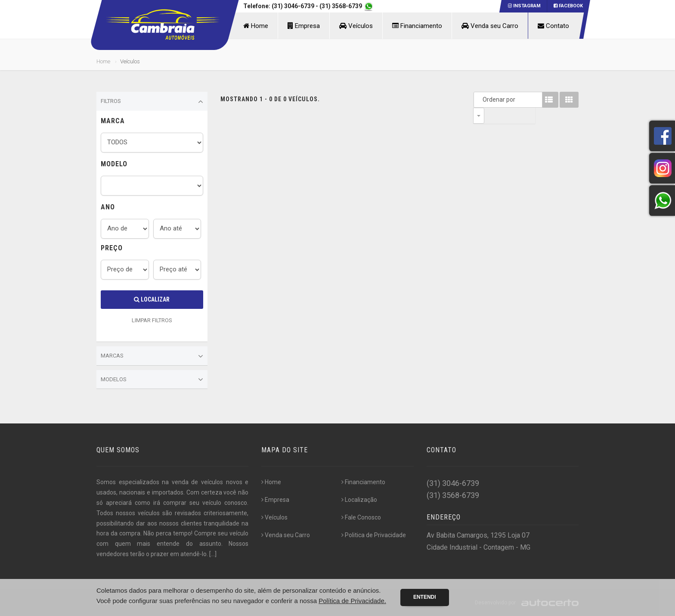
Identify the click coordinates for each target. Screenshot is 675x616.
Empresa (304, 26)
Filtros (152, 102)
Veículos (356, 26)
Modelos (152, 380)
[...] (213, 554)
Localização (359, 500)
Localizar (152, 299)
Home (256, 26)
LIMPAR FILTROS (152, 320)
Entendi (425, 597)
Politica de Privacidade (374, 535)
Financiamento (417, 26)
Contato (553, 26)
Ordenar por (481, 100)
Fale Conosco (361, 517)
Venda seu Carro (490, 26)
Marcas (152, 356)
